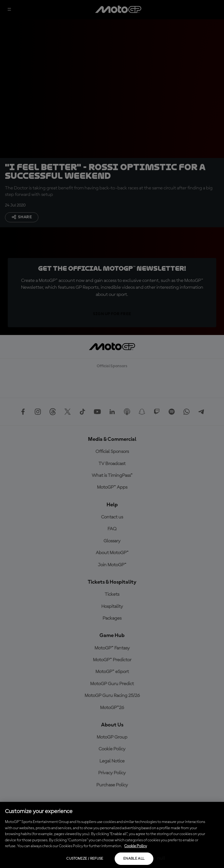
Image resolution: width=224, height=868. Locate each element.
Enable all (134, 859)
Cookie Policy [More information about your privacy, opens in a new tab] (136, 846)
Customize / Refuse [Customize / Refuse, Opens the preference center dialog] (85, 859)
